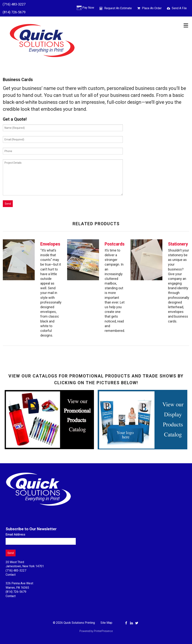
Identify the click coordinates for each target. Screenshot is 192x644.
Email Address (15, 534)
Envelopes (50, 244)
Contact (11, 575)
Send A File (179, 8)
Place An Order (152, 8)
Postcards (115, 244)
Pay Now (88, 8)
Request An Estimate (118, 8)
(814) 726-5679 (14, 12)
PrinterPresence (103, 631)
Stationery (178, 244)
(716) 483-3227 (14, 4)
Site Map (106, 623)
